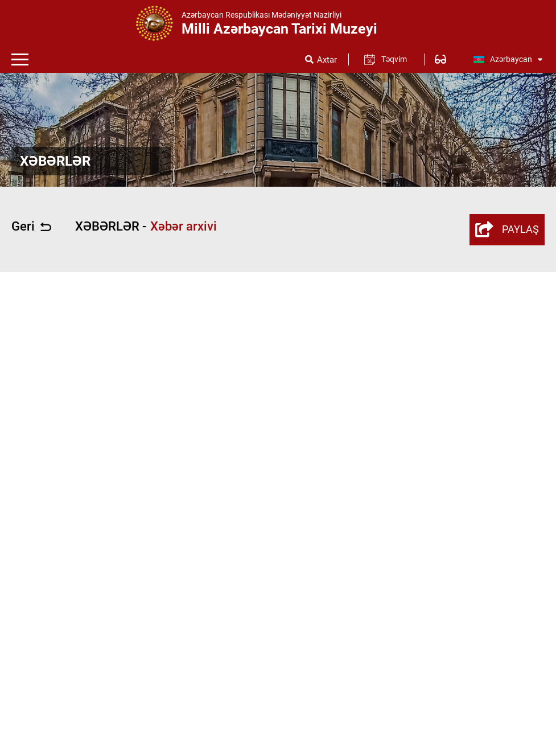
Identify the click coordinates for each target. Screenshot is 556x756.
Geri (31, 227)
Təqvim (394, 59)
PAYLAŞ (507, 229)
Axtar (327, 60)
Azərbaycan (508, 59)
